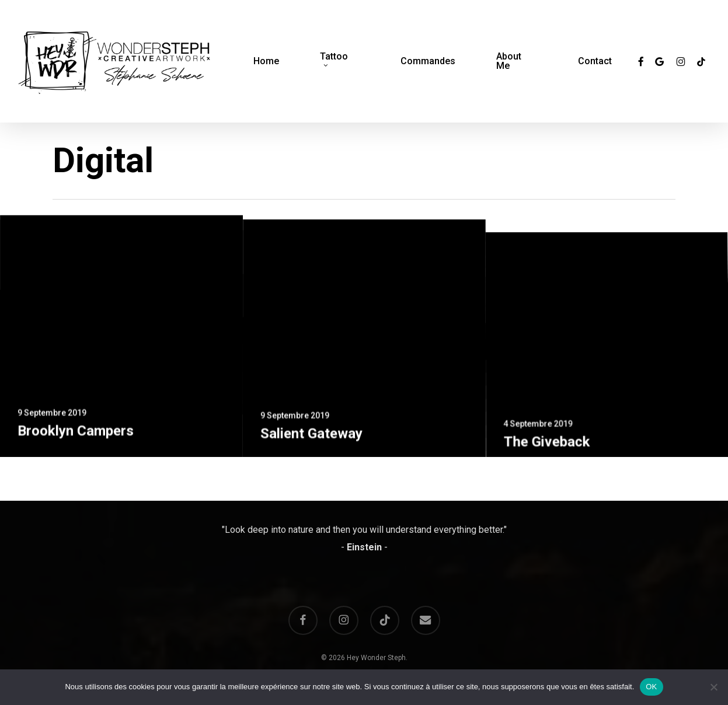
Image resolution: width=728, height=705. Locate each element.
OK (651, 687)
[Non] (713, 687)
